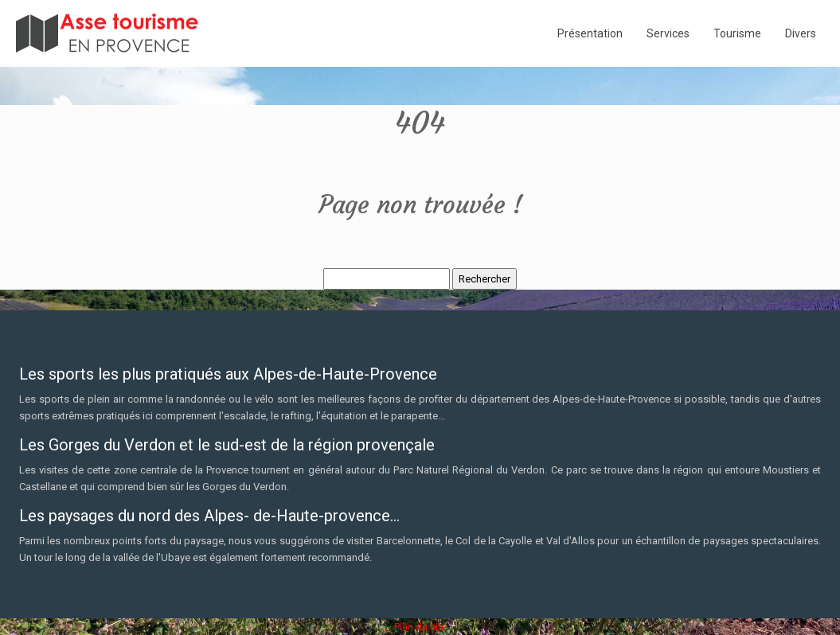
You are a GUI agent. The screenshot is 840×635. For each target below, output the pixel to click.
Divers (801, 33)
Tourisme (737, 33)
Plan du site (420, 627)
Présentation (590, 33)
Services (668, 33)
